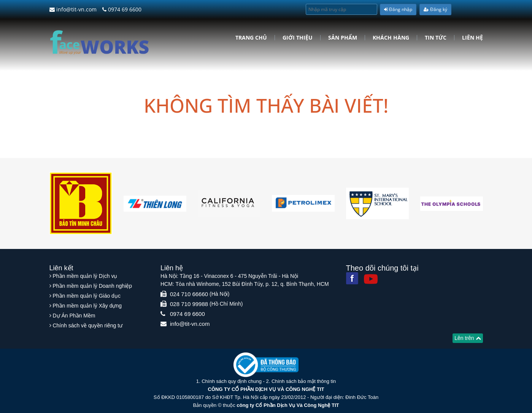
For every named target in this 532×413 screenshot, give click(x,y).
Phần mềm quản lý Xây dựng (87, 306)
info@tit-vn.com (73, 9)
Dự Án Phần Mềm (74, 316)
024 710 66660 (189, 294)
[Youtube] (371, 279)
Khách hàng (391, 38)
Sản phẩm (343, 38)
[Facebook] (352, 278)
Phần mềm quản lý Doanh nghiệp (92, 286)
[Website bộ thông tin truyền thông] (266, 364)
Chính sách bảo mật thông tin (304, 381)
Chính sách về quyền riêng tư (87, 325)
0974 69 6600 (122, 9)
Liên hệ (472, 38)
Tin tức (436, 38)
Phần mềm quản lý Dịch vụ (85, 276)
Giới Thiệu (298, 38)
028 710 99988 (189, 304)
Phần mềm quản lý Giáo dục (87, 296)
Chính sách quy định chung (232, 381)
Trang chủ (251, 38)
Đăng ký (435, 9)
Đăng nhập (398, 9)
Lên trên (468, 338)
